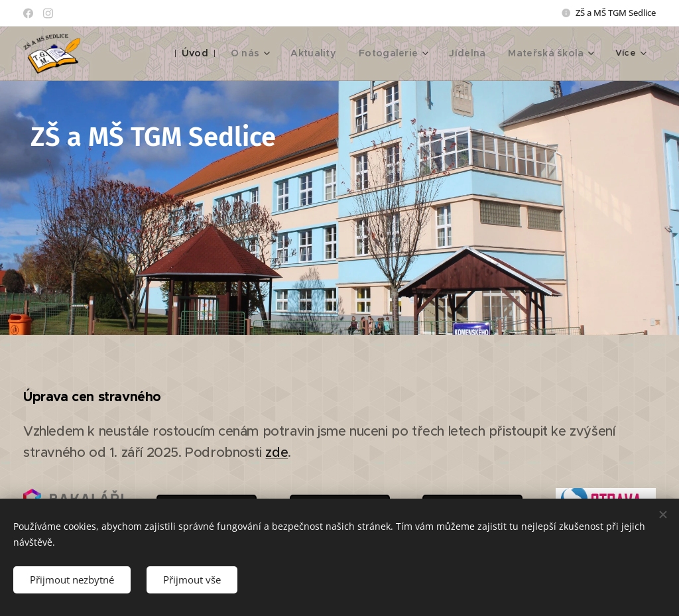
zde (277, 453)
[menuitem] (218, 54)
